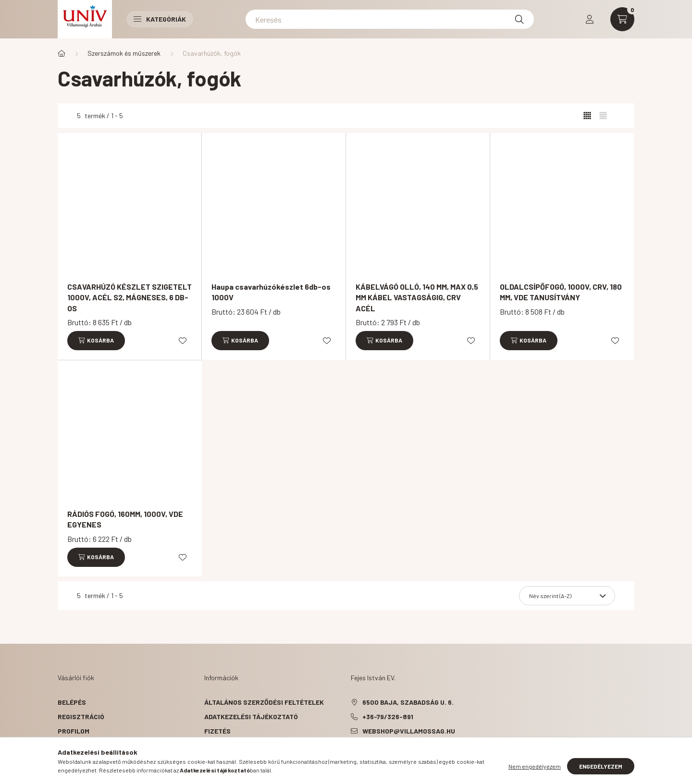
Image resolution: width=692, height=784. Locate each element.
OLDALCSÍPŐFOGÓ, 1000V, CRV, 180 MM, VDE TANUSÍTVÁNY (561, 292)
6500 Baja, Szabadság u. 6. (408, 702)
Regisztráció (81, 717)
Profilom (74, 731)
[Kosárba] (96, 341)
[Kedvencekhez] (183, 341)
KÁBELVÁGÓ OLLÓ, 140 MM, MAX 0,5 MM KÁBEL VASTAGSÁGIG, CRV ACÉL (417, 297)
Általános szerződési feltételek (264, 702)
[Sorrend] (567, 596)
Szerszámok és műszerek (124, 53)
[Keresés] (390, 19)
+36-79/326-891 (388, 717)
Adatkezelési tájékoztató (251, 717)
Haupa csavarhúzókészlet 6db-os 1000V (271, 292)
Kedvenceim (78, 760)
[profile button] (590, 19)
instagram (410, 755)
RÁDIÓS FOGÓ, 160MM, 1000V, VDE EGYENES (125, 519)
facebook (353, 755)
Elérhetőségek (231, 760)
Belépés (72, 702)
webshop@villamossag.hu (409, 731)
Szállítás (222, 745)
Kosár (68, 745)
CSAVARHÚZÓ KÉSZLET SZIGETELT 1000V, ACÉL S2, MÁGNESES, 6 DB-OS (130, 297)
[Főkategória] (62, 53)
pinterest (391, 755)
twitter (372, 755)
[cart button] (622, 19)
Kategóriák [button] (160, 19)
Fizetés (217, 731)
